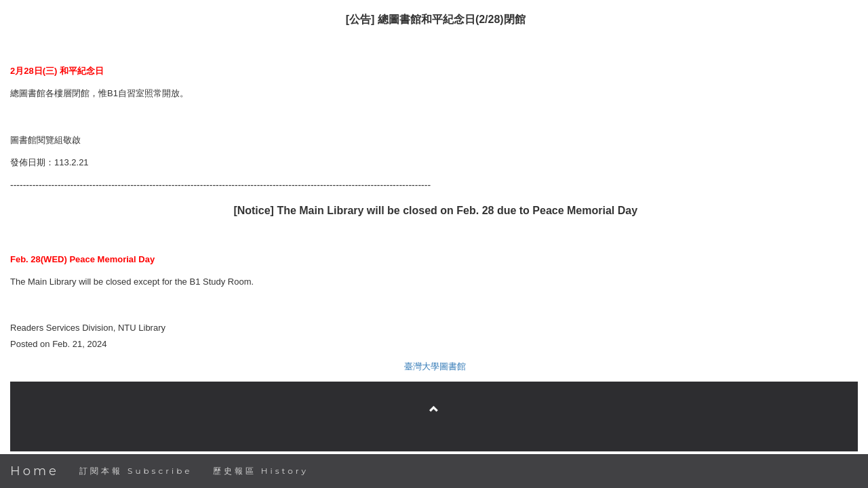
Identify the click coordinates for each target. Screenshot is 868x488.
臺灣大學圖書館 (435, 366)
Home (35, 471)
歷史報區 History (261, 471)
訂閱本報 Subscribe (136, 471)
